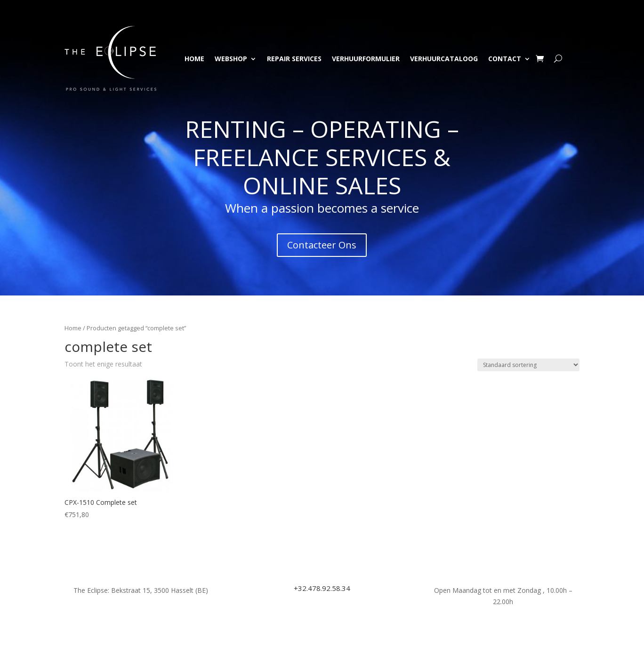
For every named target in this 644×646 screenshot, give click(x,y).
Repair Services (294, 59)
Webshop (231, 59)
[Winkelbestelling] (528, 365)
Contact (505, 59)
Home (194, 59)
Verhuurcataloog (444, 59)
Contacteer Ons (322, 245)
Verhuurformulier (366, 59)
